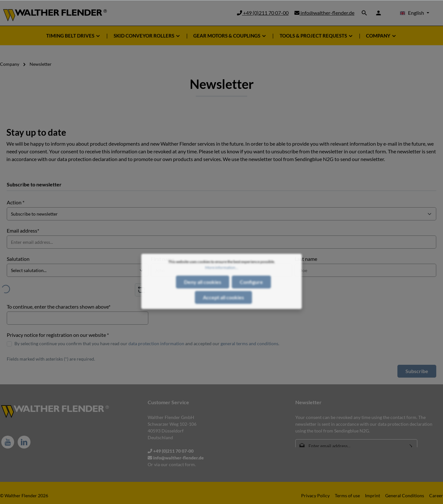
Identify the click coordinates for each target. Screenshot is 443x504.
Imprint (373, 495)
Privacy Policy (315, 495)
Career (436, 495)
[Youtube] (8, 442)
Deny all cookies (203, 297)
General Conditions (405, 495)
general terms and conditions (249, 343)
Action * (16, 202)
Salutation (18, 259)
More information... (222, 282)
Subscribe (417, 371)
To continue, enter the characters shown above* (59, 307)
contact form (182, 464)
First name (163, 259)
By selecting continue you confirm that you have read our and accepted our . (147, 343)
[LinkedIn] (24, 442)
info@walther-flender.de (324, 13)
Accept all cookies (223, 312)
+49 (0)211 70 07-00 (263, 13)
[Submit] (411, 446)
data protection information (156, 343)
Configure (251, 297)
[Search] (364, 13)
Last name (306, 259)
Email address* (23, 231)
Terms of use (347, 495)
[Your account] (378, 13)
